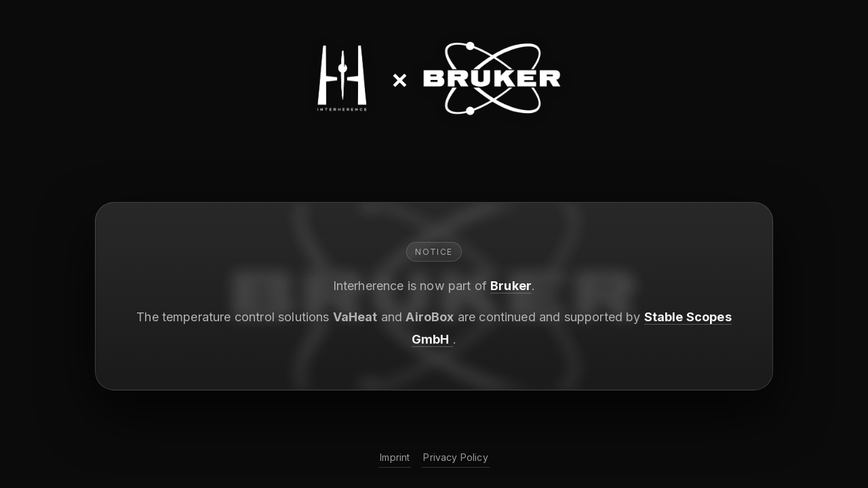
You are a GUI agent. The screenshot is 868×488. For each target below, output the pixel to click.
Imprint (395, 457)
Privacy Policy (455, 457)
